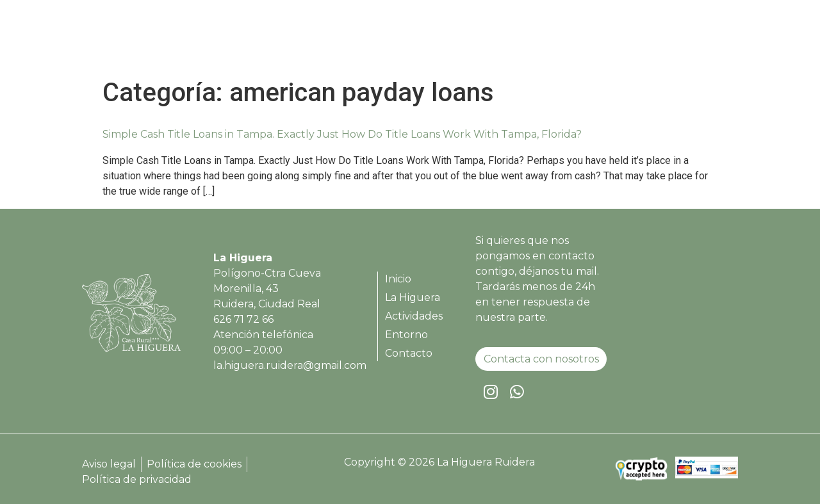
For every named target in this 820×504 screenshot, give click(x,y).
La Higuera (481, 40)
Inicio (420, 40)
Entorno (632, 40)
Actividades (561, 40)
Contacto (698, 40)
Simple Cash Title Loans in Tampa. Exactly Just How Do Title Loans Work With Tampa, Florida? (342, 134)
